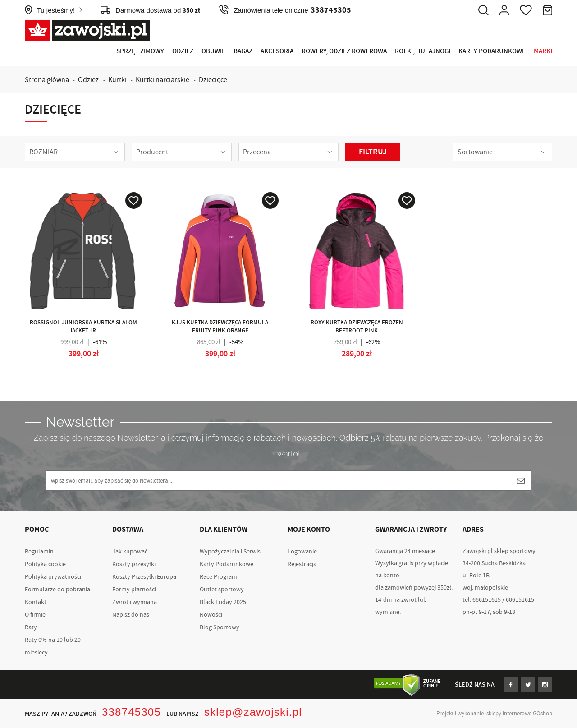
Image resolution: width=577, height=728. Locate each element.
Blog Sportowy (220, 627)
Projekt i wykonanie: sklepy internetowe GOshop (494, 714)
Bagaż (243, 51)
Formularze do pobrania (57, 590)
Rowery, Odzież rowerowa (344, 51)
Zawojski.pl (87, 31)
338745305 (131, 712)
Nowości (211, 615)
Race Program (218, 577)
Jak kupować (130, 552)
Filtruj (373, 152)
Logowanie (302, 552)
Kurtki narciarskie (163, 80)
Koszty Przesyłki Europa (144, 577)
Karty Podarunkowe (492, 51)
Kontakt (36, 602)
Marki (543, 51)
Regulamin (39, 552)
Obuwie (213, 51)
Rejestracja (302, 564)
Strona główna (47, 80)
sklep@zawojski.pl (253, 712)
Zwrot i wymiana (135, 602)
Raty (31, 627)
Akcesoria (277, 51)
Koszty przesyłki (134, 564)
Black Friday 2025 (223, 602)
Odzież (183, 51)
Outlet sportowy (222, 590)
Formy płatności (134, 590)
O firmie (35, 615)
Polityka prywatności (53, 577)
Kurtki (117, 80)
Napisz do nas (131, 615)
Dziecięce (213, 80)
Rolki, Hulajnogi (423, 51)
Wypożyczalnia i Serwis (230, 552)
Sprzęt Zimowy (140, 51)
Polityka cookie (45, 564)
